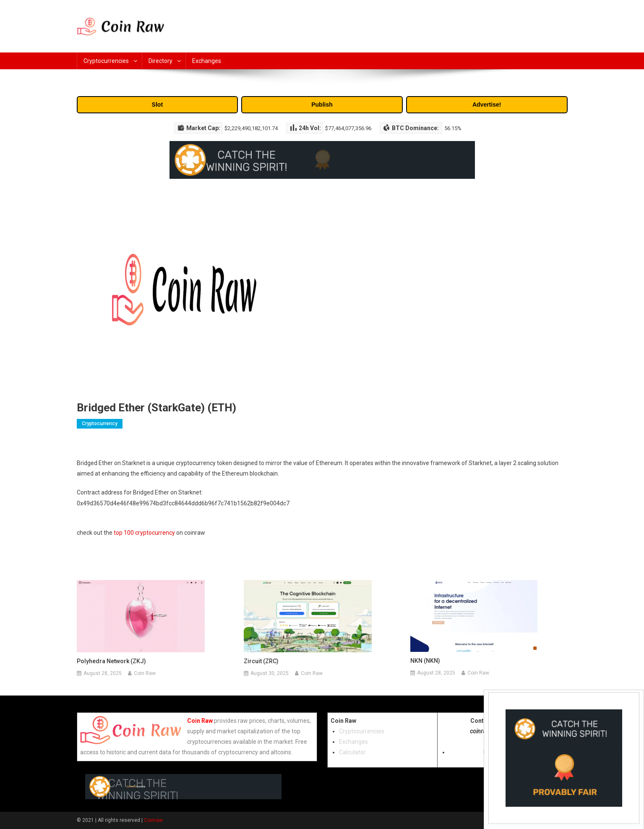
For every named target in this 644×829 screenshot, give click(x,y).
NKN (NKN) (425, 661)
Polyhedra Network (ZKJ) (111, 661)
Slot (157, 105)
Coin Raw (145, 673)
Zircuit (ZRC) (261, 661)
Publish (322, 105)
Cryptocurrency (100, 424)
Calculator (352, 752)
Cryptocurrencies (106, 61)
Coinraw (153, 820)
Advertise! (487, 105)
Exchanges (207, 61)
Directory (160, 61)
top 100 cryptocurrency (144, 533)
